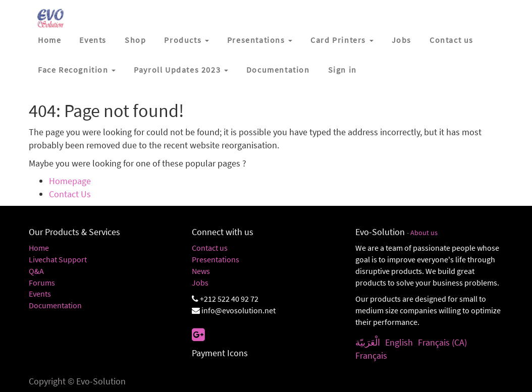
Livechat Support (58, 259)
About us (424, 233)
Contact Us (70, 194)
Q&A (36, 271)
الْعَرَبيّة (368, 342)
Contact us (210, 248)
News (201, 271)
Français (371, 355)
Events (40, 294)
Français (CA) (442, 342)
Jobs (200, 283)
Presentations (216, 259)
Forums (42, 283)
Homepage (70, 181)
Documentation (55, 305)
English (399, 342)
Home (39, 248)
